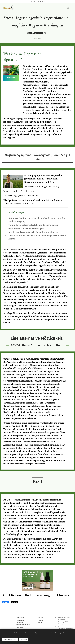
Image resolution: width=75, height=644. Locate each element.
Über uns (41, 621)
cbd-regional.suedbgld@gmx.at (65, 628)
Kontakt (41, 623)
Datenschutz (20, 621)
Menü (71, 8)
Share (6, 602)
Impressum (20, 628)
